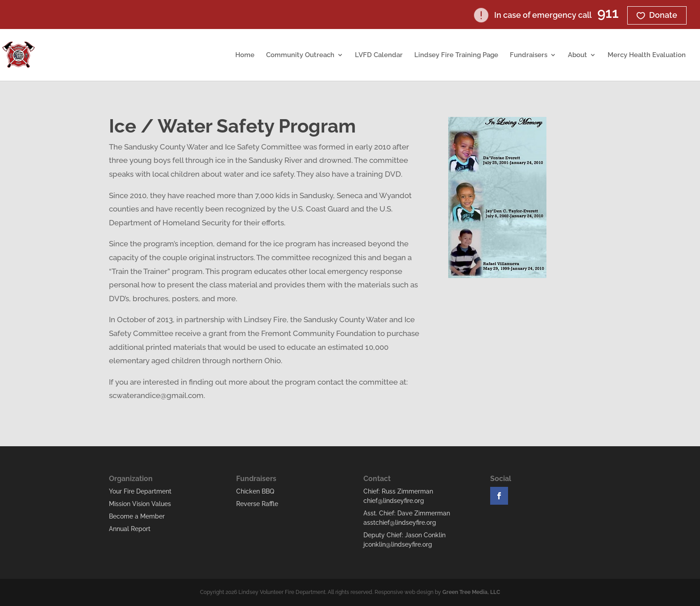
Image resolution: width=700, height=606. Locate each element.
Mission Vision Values (140, 504)
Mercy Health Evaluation (647, 55)
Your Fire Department (140, 491)
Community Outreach (300, 55)
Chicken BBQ (255, 491)
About (577, 55)
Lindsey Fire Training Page (456, 55)
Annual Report (130, 529)
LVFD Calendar (379, 55)
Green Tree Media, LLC (471, 592)
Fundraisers (529, 55)
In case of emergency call (546, 15)
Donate (663, 15)
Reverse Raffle (257, 504)
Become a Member (137, 516)
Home (245, 55)
